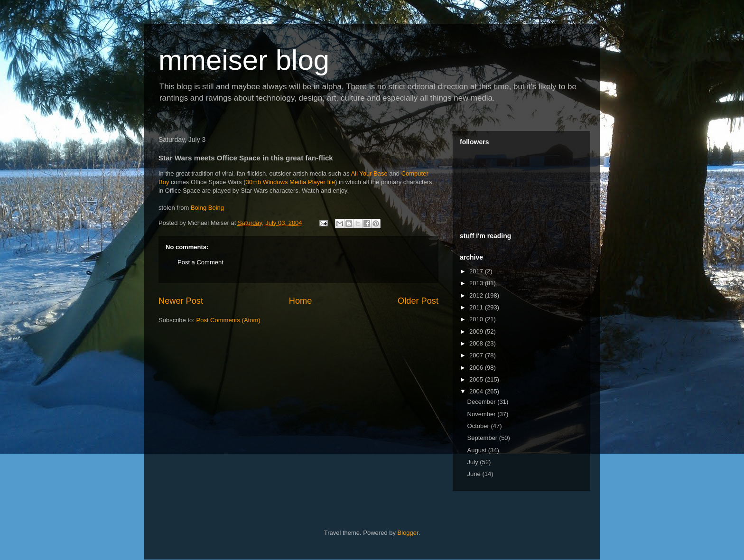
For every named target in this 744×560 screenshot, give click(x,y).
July (474, 462)
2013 (477, 283)
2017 (477, 271)
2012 (477, 295)
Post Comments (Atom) (228, 320)
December (483, 402)
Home (301, 301)
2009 (477, 331)
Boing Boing (207, 208)
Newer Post (181, 301)
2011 (477, 307)
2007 (477, 355)
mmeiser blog (244, 60)
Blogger (408, 533)
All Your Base (369, 173)
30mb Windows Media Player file (291, 182)
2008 (477, 343)
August (478, 450)
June (475, 474)
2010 (477, 319)
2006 (477, 368)
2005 (477, 379)
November (483, 414)
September (483, 438)
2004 (477, 391)
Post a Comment (200, 262)
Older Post (418, 301)
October (479, 426)
